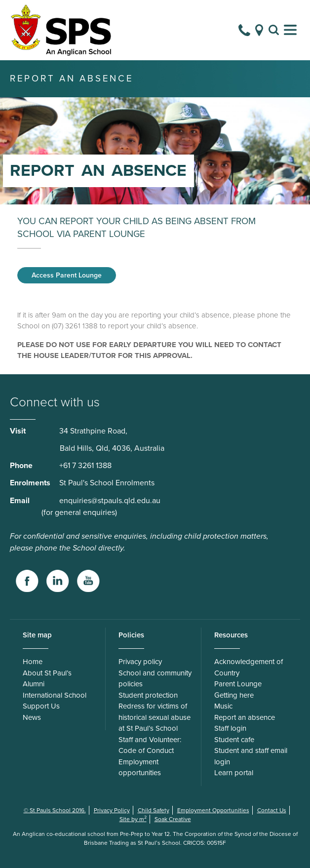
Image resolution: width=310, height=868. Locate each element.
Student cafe (234, 740)
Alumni (34, 684)
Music (223, 706)
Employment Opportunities (213, 810)
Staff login (230, 728)
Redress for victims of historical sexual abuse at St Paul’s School (155, 717)
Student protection (148, 695)
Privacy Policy (112, 810)
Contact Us (272, 810)
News (32, 717)
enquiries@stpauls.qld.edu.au (110, 501)
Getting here (234, 695)
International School (55, 695)
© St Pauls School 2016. (55, 810)
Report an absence (245, 717)
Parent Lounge (238, 684)
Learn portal (234, 773)
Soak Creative (173, 819)
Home (33, 662)
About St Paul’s (47, 673)
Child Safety (154, 810)
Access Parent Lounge (67, 275)
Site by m (133, 819)
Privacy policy (140, 662)
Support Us (41, 706)
